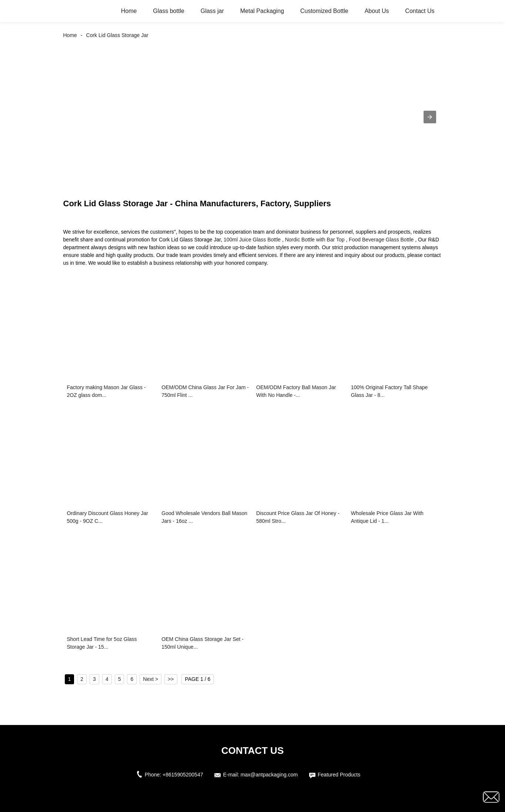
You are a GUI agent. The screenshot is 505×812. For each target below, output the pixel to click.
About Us (377, 11)
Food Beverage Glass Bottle (381, 240)
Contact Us (420, 11)
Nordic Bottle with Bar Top (315, 240)
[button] (430, 117)
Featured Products (339, 775)
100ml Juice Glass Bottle (252, 240)
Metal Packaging (262, 11)
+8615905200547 (183, 775)
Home (129, 11)
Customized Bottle (324, 11)
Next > (151, 679)
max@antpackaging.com (269, 775)
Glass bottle (168, 11)
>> (171, 679)
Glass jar (212, 11)
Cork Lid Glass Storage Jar (117, 35)
